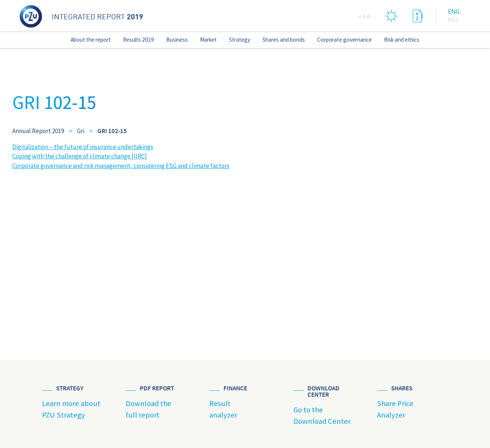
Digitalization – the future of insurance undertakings (83, 147)
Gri (81, 131)
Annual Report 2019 (38, 131)
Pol (453, 20)
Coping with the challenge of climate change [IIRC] (80, 156)
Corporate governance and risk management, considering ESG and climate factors (121, 166)
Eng (454, 12)
